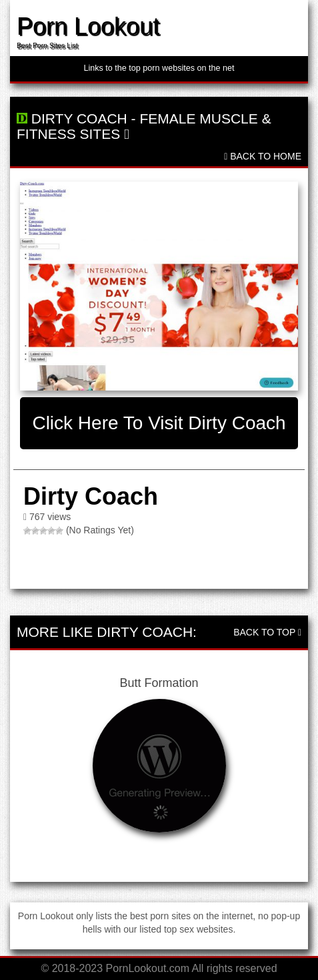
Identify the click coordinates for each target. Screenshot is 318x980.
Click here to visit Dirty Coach (159, 423)
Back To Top (267, 632)
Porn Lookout (88, 26)
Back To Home (263, 156)
